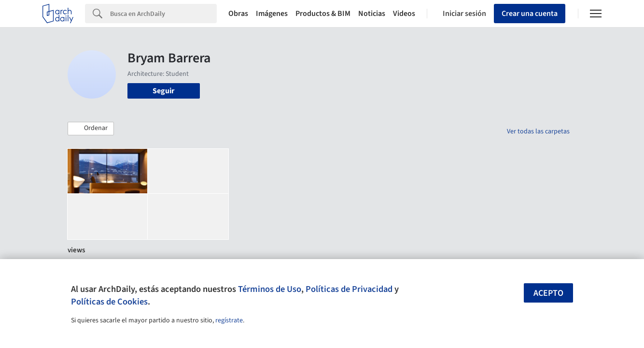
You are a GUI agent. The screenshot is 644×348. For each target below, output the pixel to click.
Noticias (372, 14)
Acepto (548, 293)
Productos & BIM (323, 14)
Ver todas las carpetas (538, 131)
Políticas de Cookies (109, 302)
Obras (238, 14)
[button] (91, 129)
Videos (404, 14)
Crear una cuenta (530, 14)
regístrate (229, 320)
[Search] (163, 14)
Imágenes (272, 14)
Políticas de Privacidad (349, 289)
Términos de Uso (270, 289)
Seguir (163, 91)
